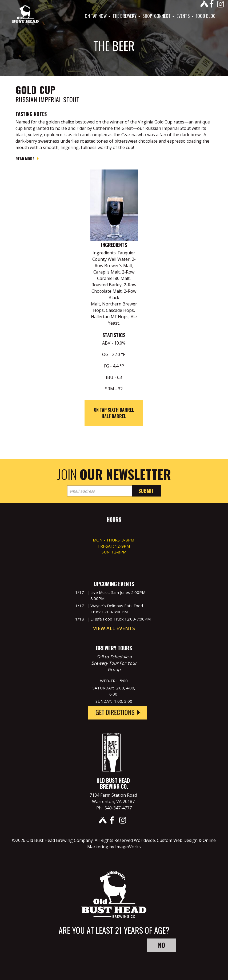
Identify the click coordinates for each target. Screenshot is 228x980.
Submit (146, 491)
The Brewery (126, 16)
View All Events (114, 628)
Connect (164, 16)
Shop (147, 16)
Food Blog (206, 16)
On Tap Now (98, 16)
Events (185, 16)
